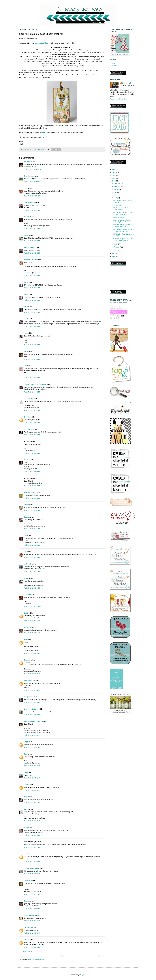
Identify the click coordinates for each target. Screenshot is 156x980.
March (116, 244)
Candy (26, 535)
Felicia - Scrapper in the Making (35, 384)
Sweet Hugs (117, 205)
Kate (26, 333)
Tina (26, 754)
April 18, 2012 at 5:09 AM (32, 747)
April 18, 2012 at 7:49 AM (32, 821)
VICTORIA (28, 627)
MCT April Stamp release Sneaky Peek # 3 (122, 221)
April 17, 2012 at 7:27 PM (32, 545)
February (117, 247)
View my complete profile (118, 99)
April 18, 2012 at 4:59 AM (32, 735)
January (117, 250)
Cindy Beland (29, 697)
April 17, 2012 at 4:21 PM (32, 410)
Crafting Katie (29, 429)
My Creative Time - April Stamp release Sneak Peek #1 (124, 230)
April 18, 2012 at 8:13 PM (32, 847)
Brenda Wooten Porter (32, 868)
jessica (27, 352)
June (116, 192)
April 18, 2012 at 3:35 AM (32, 674)
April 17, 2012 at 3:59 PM (32, 378)
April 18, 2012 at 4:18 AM (32, 702)
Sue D (26, 613)
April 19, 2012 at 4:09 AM (32, 909)
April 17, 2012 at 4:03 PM (32, 392)
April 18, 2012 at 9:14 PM (32, 862)
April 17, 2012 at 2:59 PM (32, 276)
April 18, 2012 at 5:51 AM (32, 778)
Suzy (26, 188)
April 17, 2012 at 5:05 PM (32, 472)
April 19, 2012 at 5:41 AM (32, 921)
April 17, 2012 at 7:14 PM (32, 529)
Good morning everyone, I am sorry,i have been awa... (123, 240)
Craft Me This (29, 399)
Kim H (26, 319)
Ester (26, 640)
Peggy (26, 742)
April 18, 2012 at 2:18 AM (32, 653)
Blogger (82, 975)
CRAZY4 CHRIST (30, 203)
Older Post (101, 956)
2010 (114, 256)
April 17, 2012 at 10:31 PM (33, 606)
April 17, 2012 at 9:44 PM (32, 588)
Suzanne (27, 660)
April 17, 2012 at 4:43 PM (32, 435)
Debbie (27, 517)
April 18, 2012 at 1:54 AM (32, 633)
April (115, 198)
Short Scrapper (29, 176)
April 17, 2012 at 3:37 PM (32, 288)
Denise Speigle (29, 915)
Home (62, 956)
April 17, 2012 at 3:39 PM (32, 327)
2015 (114, 172)
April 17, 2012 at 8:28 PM (32, 557)
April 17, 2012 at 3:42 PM (32, 345)
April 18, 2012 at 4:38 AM (32, 715)
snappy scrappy (30, 247)
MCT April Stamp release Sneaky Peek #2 (122, 226)
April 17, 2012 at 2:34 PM (32, 229)
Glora (26, 552)
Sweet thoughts (118, 217)
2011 (114, 253)
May (115, 195)
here (60, 59)
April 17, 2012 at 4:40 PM (32, 423)
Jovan (26, 282)
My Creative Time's (42, 43)
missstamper (29, 927)
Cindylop (27, 417)
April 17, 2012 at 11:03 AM (33, 169)
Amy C (26, 797)
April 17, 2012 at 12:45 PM (33, 196)
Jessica (27, 460)
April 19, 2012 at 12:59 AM (33, 874)
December (117, 183)
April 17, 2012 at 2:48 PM (32, 253)
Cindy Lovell (126, 83)
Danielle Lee (28, 880)
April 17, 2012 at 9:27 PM (32, 572)
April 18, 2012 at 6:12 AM (32, 790)
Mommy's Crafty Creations (33, 721)
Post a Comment (27, 952)
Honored (114, 66)
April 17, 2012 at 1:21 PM (32, 210)
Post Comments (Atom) (36, 959)
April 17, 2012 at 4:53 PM (32, 453)
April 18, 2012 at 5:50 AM (32, 766)
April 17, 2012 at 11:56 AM (33, 182)
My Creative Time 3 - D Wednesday (121, 209)
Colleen (27, 785)
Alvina (26, 578)
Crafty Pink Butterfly (31, 709)
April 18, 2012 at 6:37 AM (32, 802)
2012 (114, 181)
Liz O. (26, 809)
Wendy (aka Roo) (30, 680)
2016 (114, 169)
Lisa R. (27, 235)
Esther (26, 772)
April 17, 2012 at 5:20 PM (32, 498)
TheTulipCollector (30, 493)
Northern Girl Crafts (31, 260)
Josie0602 (28, 217)
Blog (43, 133)
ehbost (27, 854)
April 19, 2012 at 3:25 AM (32, 894)
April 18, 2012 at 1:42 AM (32, 621)
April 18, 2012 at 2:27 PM (32, 835)
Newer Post (24, 956)
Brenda (27, 827)
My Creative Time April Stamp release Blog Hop (123, 214)
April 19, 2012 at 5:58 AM (32, 933)
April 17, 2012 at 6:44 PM (32, 510)
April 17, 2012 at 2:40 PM (32, 241)
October (117, 189)
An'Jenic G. (28, 162)
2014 (114, 175)
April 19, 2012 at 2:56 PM (32, 947)
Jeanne (27, 307)
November (117, 186)
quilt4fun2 (28, 564)
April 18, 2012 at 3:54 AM (32, 690)
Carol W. (27, 505)
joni (25, 366)
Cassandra (28, 595)
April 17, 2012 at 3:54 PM (32, 359)
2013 (114, 178)
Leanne (27, 940)
